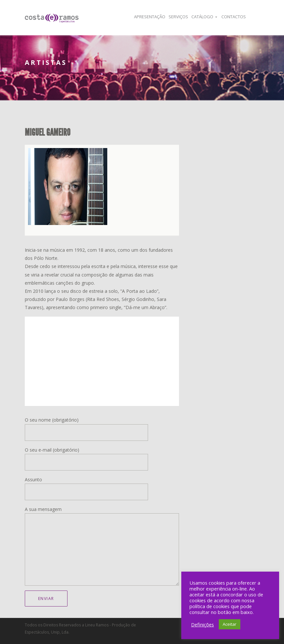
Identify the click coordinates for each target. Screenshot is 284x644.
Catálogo (202, 17)
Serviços (178, 17)
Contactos (234, 17)
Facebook (255, 17)
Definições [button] (202, 624)
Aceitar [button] (230, 624)
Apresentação (150, 17)
